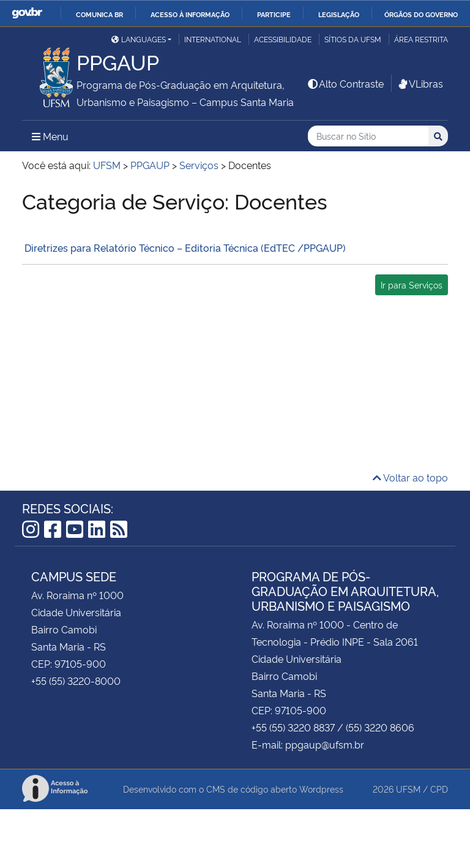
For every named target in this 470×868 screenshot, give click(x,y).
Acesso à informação (190, 14)
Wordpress (321, 789)
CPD (439, 789)
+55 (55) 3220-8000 (76, 681)
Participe (274, 14)
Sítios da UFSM (353, 39)
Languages (139, 39)
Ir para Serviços (412, 285)
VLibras (420, 83)
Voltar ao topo (410, 477)
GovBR (27, 13)
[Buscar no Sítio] (368, 136)
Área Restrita (421, 39)
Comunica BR (99, 14)
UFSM (408, 789)
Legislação (339, 14)
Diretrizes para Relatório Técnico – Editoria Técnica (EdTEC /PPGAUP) (184, 247)
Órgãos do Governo (421, 14)
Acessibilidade (283, 39)
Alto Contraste (345, 83)
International (213, 39)
